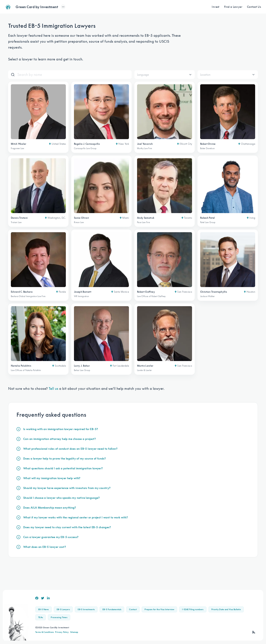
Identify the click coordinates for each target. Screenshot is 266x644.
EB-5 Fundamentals (112, 609)
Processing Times (59, 617)
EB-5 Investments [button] (86, 609)
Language (143, 75)
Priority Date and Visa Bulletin (226, 609)
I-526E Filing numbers (193, 609)
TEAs (41, 617)
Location (205, 75)
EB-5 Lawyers (63, 609)
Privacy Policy (62, 632)
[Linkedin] (48, 598)
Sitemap (74, 632)
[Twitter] (43, 598)
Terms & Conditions (45, 632)
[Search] (73, 75)
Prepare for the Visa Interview (159, 609)
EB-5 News (44, 609)
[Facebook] (37, 598)
